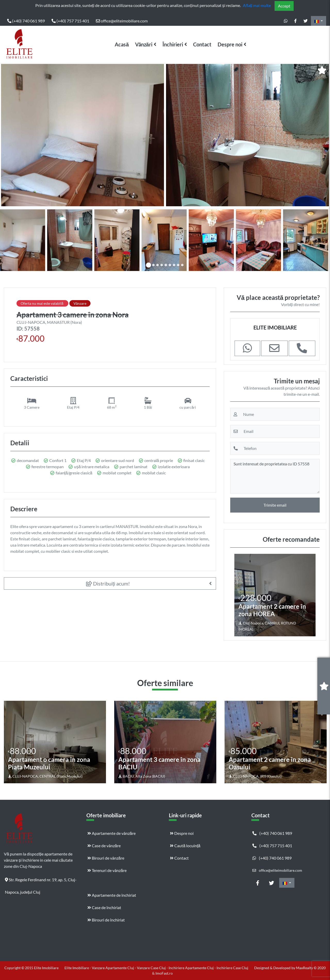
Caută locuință (185, 846)
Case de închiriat (104, 907)
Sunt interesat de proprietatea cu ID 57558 (275, 476)
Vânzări (144, 44)
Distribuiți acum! (108, 583)
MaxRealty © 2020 (311, 968)
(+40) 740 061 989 (26, 21)
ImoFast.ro (164, 973)
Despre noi (230, 44)
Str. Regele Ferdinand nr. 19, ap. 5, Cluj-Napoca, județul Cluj (41, 882)
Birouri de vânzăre (106, 858)
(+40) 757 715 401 (70, 21)
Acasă (122, 44)
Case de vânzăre (104, 846)
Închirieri (173, 44)
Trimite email (275, 505)
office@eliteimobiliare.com (122, 21)
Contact (202, 44)
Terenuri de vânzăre (107, 870)
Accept (284, 6)
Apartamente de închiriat (112, 895)
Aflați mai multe (257, 5)
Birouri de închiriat (106, 920)
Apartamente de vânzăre (112, 833)
